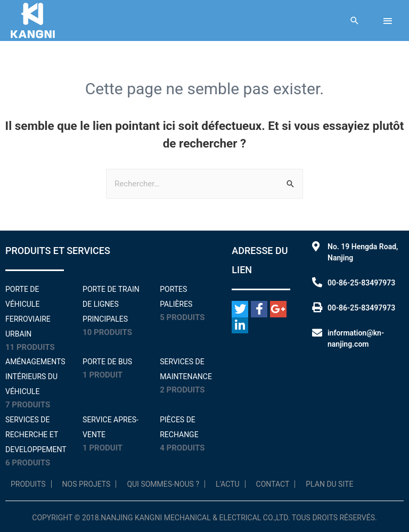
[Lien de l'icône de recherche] (355, 21)
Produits (28, 484)
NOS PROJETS (87, 484)
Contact (273, 484)
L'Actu (228, 484)
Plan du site (329, 484)
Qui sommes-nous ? (163, 484)
